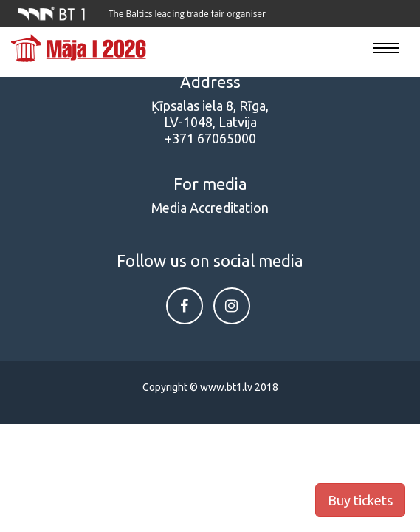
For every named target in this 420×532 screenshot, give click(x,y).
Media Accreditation (210, 208)
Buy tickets (360, 500)
